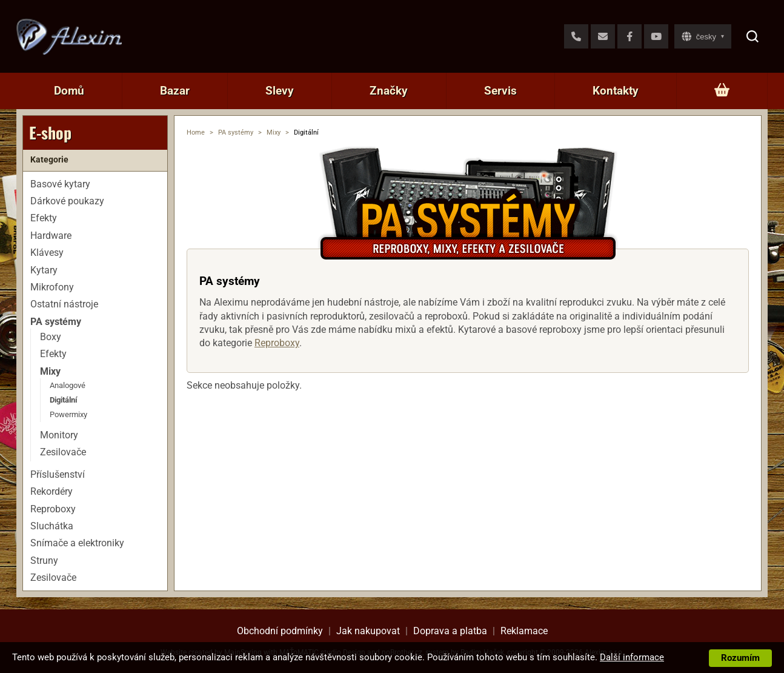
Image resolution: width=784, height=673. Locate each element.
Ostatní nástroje (64, 304)
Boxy (51, 337)
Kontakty (616, 91)
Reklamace (524, 631)
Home (196, 132)
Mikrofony (52, 287)
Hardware (51, 236)
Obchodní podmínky (280, 631)
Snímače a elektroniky (77, 543)
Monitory (59, 435)
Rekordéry (51, 491)
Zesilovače (63, 452)
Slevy (280, 91)
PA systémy (236, 132)
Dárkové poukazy (67, 201)
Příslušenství (58, 474)
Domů (69, 91)
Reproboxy (277, 343)
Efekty (44, 218)
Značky (389, 91)
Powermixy (68, 414)
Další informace (632, 657)
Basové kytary (60, 184)
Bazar (175, 91)
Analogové (68, 385)
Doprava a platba (450, 631)
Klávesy (47, 253)
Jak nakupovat (368, 631)
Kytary (44, 270)
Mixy (274, 132)
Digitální (64, 400)
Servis (500, 91)
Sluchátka (52, 526)
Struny (44, 561)
